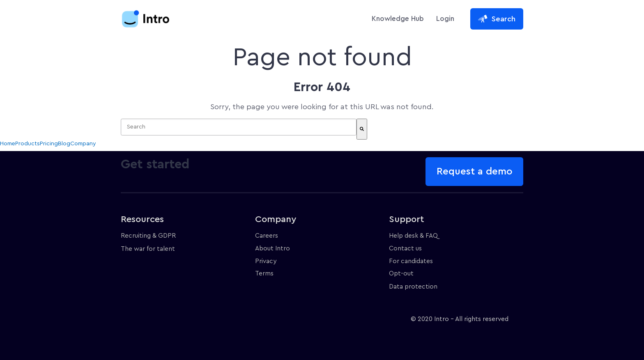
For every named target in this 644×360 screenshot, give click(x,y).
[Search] (362, 129)
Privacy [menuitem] (266, 261)
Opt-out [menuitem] (401, 274)
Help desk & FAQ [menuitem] (413, 236)
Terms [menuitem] (264, 274)
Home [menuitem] (8, 144)
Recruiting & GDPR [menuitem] (148, 236)
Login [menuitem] (445, 19)
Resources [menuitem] (142, 219)
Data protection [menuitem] (413, 287)
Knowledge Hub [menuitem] (398, 19)
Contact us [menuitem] (405, 249)
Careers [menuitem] (267, 236)
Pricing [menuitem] (49, 144)
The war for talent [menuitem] (148, 249)
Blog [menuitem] (64, 144)
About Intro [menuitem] (273, 249)
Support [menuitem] (407, 219)
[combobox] (239, 127)
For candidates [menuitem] (411, 261)
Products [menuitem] (28, 144)
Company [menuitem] (83, 144)
